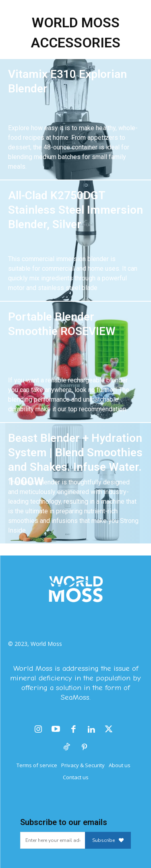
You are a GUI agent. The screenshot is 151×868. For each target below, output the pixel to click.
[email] (53, 840)
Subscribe (108, 840)
